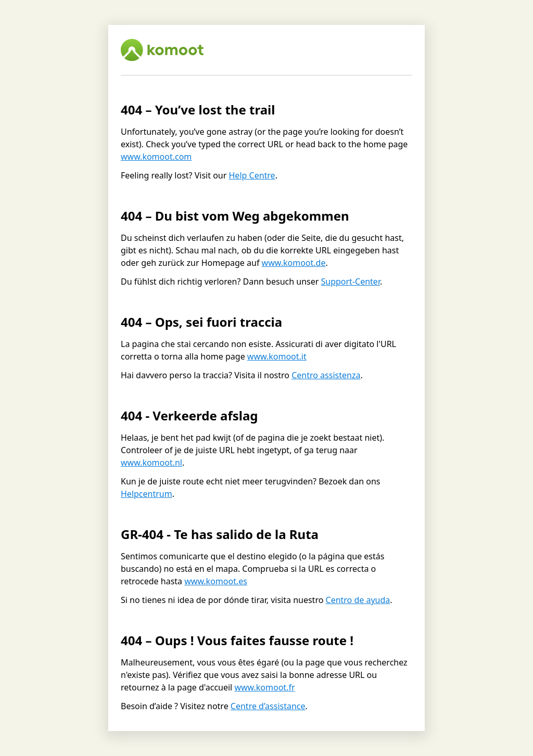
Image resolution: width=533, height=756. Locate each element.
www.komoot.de (294, 263)
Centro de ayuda (358, 600)
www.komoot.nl (151, 463)
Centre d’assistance (268, 706)
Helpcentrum (147, 494)
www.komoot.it (277, 356)
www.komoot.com (156, 157)
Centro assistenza (326, 375)
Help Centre (252, 175)
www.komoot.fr (264, 687)
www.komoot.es (216, 581)
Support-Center (350, 281)
